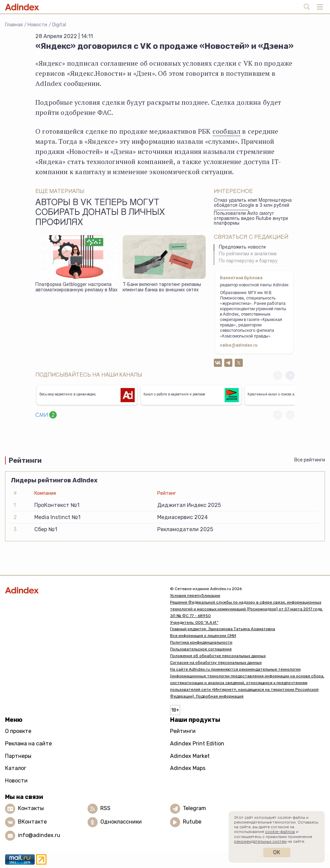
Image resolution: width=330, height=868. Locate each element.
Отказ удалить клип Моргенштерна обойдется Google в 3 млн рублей (253, 203)
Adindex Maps (188, 768)
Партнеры (18, 756)
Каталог (16, 768)
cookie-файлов (280, 832)
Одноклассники (121, 822)
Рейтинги (183, 731)
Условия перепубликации (195, 596)
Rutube (192, 822)
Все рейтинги (310, 460)
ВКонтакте (32, 822)
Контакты (31, 809)
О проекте (18, 731)
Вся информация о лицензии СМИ (203, 636)
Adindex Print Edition (197, 744)
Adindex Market (190, 756)
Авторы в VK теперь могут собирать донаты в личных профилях (100, 213)
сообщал (226, 131)
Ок (277, 852)
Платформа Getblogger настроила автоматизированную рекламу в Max (76, 288)
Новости (37, 25)
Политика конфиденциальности (201, 642)
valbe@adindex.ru (239, 346)
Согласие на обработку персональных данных (216, 663)
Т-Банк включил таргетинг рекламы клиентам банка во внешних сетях (162, 288)
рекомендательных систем (260, 841)
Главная (14, 25)
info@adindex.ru (39, 835)
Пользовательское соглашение (201, 649)
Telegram (194, 809)
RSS (105, 809)
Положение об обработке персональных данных (218, 656)
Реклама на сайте (28, 744)
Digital (59, 25)
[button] (290, 375)
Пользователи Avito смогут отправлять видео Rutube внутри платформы (251, 219)
